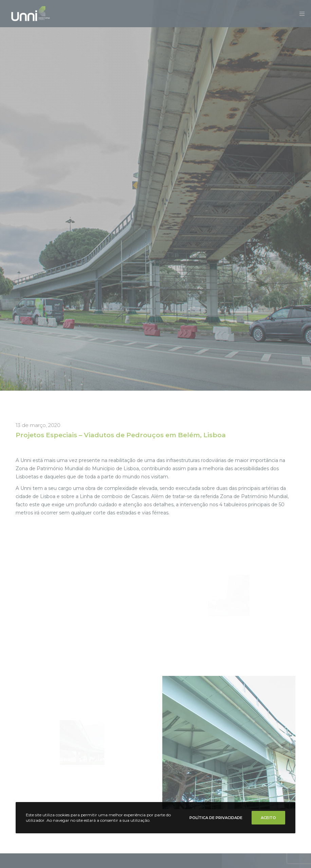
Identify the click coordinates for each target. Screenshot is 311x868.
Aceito (268, 818)
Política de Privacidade (216, 818)
